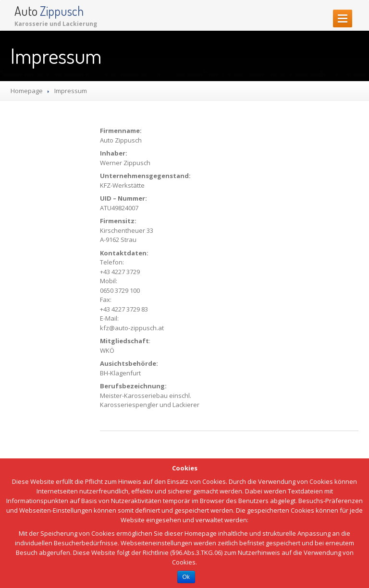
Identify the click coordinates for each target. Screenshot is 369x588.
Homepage (27, 91)
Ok (186, 577)
